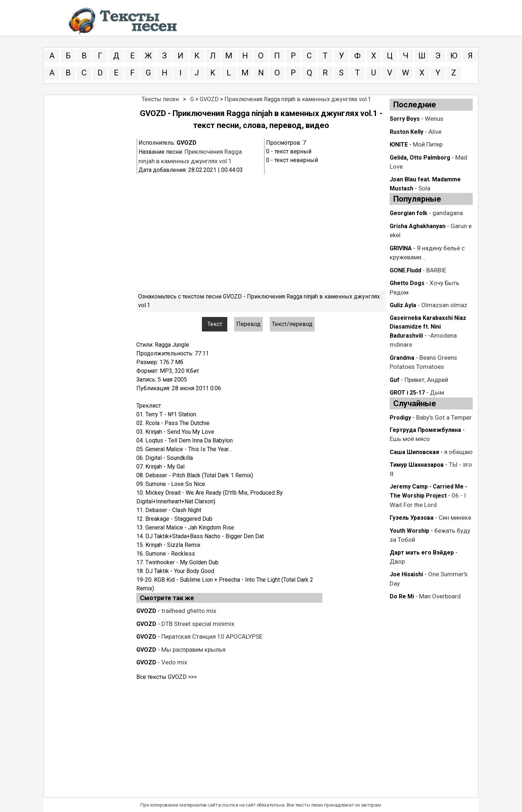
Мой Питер (428, 144)
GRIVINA (401, 248)
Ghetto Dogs (407, 283)
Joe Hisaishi (406, 574)
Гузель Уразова (412, 518)
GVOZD (209, 99)
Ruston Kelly (407, 132)
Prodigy (400, 418)
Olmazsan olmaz (444, 305)
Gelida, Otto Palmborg (420, 158)
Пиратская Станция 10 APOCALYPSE (212, 636)
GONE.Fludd (405, 270)
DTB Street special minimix (198, 624)
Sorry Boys (405, 119)
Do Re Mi (402, 596)
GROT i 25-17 (407, 393)
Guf (395, 380)
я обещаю (458, 452)
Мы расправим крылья (193, 650)
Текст (215, 324)
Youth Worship (409, 531)
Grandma (402, 358)
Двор (397, 561)
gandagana (448, 213)
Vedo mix (174, 662)
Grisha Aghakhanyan (418, 226)
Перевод (248, 324)
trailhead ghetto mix (189, 611)
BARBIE (436, 270)
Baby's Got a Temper (444, 417)
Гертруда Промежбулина (425, 430)
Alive (435, 132)
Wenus (434, 119)
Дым (437, 392)
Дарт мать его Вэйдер (422, 553)
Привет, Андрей (426, 380)
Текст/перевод (292, 324)
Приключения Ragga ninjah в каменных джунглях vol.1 (298, 99)
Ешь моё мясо (410, 439)
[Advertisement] (261, 232)
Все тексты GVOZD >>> (167, 677)
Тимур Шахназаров (417, 465)
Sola (424, 188)
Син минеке (455, 518)
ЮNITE (399, 145)
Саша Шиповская (414, 452)
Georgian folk (409, 213)
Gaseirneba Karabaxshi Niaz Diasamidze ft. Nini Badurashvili (428, 327)
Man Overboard (440, 596)
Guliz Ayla (403, 305)
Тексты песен (160, 99)
